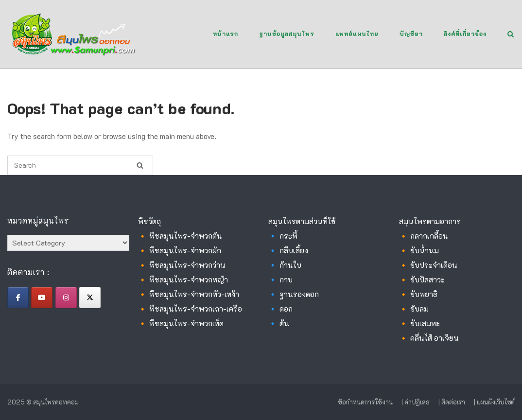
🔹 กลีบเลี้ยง (288, 250)
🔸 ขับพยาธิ (418, 294)
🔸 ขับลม (414, 309)
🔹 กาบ (280, 280)
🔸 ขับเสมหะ (419, 323)
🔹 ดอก (280, 309)
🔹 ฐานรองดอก (294, 294)
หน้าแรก (226, 34)
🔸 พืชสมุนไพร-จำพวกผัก (180, 250)
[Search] (140, 165)
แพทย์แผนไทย (357, 34)
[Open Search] (511, 35)
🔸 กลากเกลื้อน (424, 236)
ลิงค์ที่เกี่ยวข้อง (465, 34)
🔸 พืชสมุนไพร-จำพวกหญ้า (183, 280)
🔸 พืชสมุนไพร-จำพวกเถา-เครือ (190, 309)
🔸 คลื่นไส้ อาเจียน (429, 338)
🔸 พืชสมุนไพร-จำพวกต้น (180, 236)
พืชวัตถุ (149, 221)
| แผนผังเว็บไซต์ (494, 402)
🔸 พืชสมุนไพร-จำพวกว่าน (182, 265)
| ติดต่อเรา (452, 402)
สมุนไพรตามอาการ (430, 221)
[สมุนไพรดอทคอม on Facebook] (18, 297)
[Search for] (80, 165)
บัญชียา (411, 34)
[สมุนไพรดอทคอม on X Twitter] (90, 297)
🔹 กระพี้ (283, 236)
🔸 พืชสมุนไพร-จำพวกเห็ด (181, 323)
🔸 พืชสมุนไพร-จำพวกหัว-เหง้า (189, 294)
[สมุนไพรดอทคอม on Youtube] (42, 297)
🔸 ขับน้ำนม (419, 250)
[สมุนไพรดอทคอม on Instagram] (66, 297)
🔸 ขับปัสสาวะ (422, 280)
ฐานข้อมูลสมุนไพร (287, 34)
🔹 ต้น (279, 323)
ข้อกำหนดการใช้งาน (365, 402)
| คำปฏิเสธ (416, 402)
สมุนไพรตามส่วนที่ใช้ (302, 221)
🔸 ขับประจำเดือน (428, 265)
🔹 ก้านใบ (285, 265)
